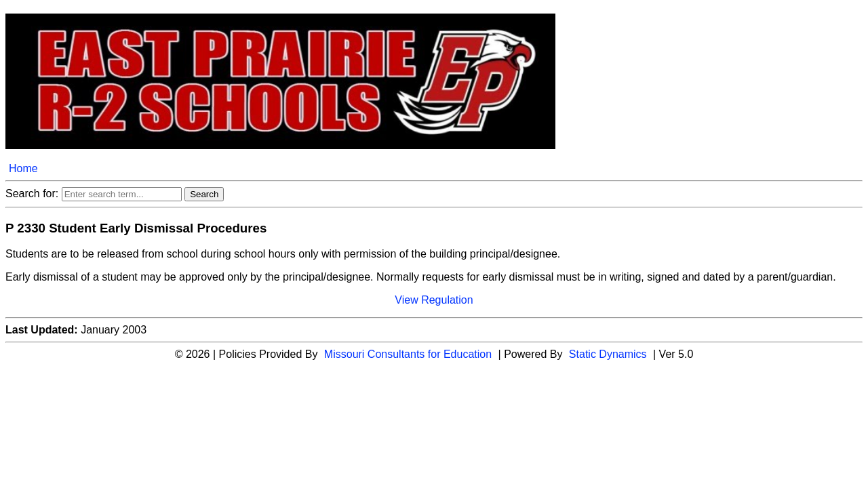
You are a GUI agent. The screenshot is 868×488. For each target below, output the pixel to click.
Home (23, 168)
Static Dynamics (608, 354)
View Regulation (434, 300)
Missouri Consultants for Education (408, 354)
